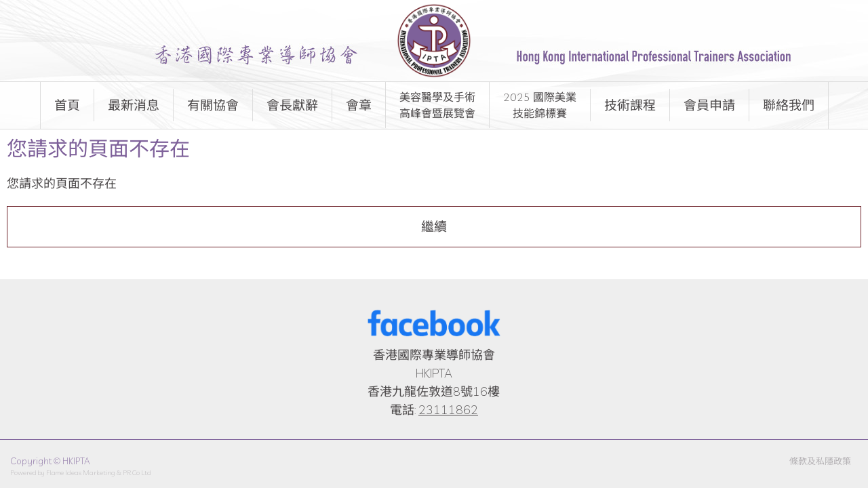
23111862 (448, 410)
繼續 (434, 226)
